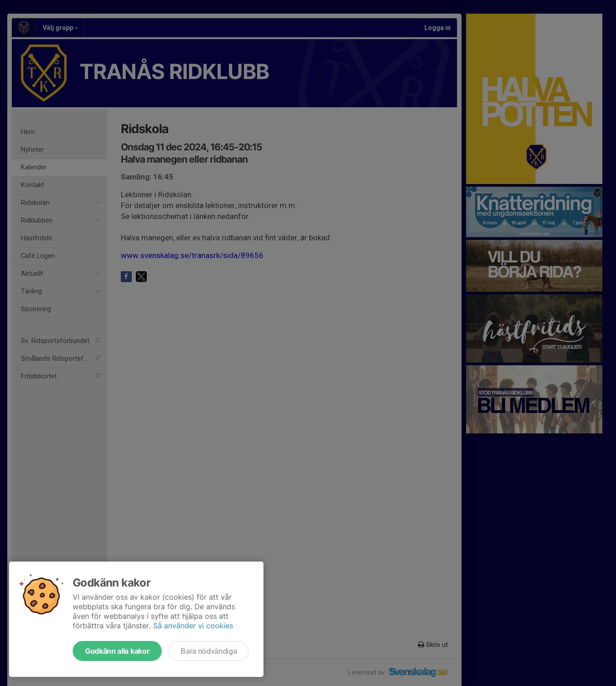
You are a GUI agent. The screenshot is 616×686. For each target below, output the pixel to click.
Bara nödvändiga (209, 651)
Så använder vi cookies (193, 626)
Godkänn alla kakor (117, 651)
